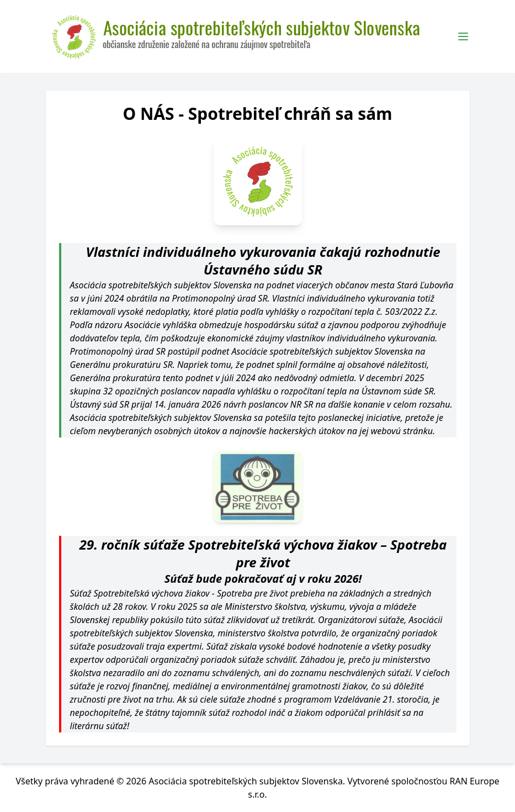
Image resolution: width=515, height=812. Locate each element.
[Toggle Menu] (463, 36)
